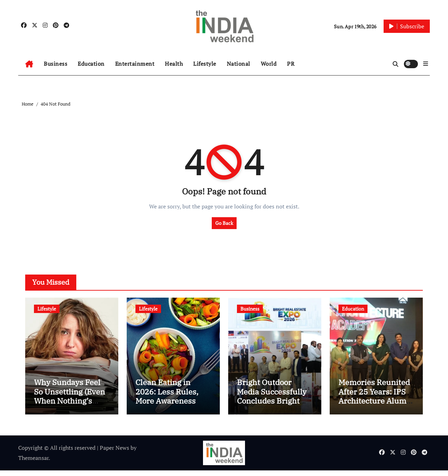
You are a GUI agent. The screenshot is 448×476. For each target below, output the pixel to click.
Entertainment (135, 64)
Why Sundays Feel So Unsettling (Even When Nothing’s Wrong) (69, 402)
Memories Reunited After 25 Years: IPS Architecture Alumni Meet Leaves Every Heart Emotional (376, 407)
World (269, 64)
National (239, 64)
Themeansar (33, 463)
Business (55, 64)
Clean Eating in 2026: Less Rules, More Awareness (167, 397)
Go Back (224, 223)
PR (291, 64)
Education (91, 64)
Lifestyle (205, 64)
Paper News (114, 454)
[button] (426, 64)
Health (174, 64)
